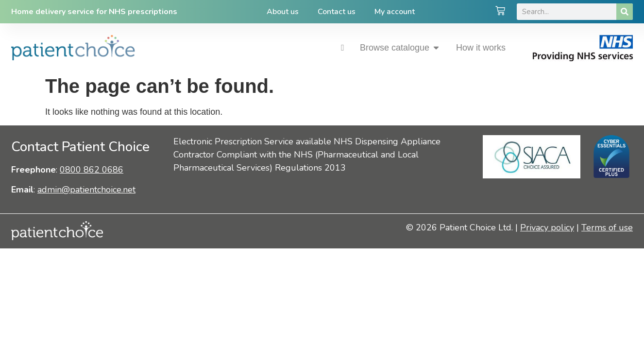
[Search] (625, 12)
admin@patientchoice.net (86, 190)
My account (395, 12)
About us (282, 12)
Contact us (337, 12)
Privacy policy (547, 227)
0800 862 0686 (92, 170)
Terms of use (607, 227)
